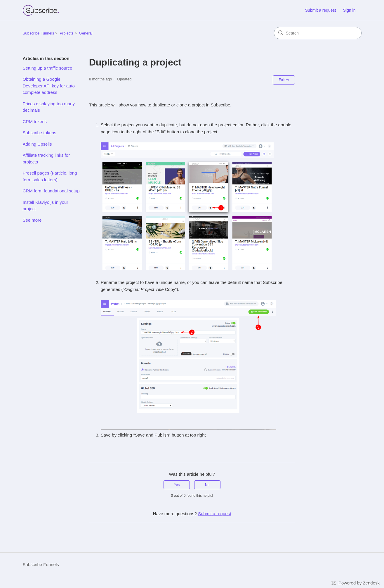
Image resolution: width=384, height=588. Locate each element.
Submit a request (321, 10)
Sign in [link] (349, 10)
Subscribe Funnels (39, 33)
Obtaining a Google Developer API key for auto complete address (49, 86)
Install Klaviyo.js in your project (46, 206)
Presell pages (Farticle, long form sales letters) (50, 176)
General (86, 33)
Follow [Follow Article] (284, 80)
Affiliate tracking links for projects (46, 158)
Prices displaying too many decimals (49, 107)
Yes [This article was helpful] (177, 485)
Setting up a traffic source (48, 68)
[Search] (318, 33)
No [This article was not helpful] (207, 485)
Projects (66, 33)
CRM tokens (35, 121)
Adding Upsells (37, 144)
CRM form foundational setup (51, 191)
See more (32, 220)
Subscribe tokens (40, 133)
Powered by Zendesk (359, 583)
